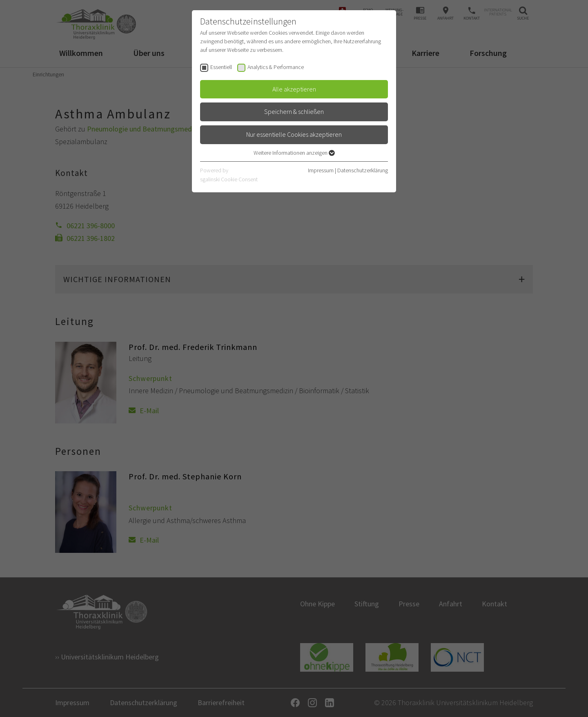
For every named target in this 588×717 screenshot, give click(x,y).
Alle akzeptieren (294, 89)
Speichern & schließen (294, 111)
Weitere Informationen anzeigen (294, 153)
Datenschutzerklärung (363, 170)
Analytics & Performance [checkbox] (276, 67)
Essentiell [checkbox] (221, 67)
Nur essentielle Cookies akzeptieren (294, 134)
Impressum (321, 170)
